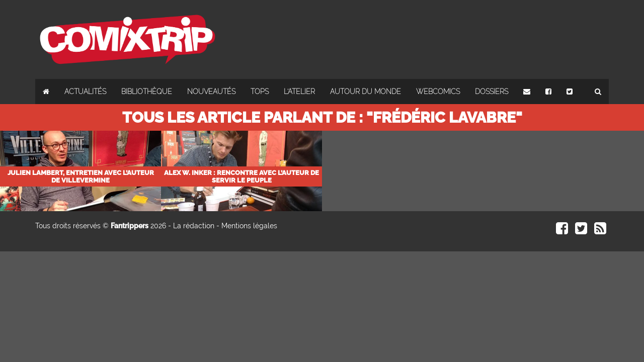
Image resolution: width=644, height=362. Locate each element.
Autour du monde (366, 92)
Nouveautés (211, 92)
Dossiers (492, 92)
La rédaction (194, 226)
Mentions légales (249, 226)
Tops (260, 92)
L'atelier (299, 92)
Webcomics (438, 92)
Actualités (85, 92)
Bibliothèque (147, 92)
